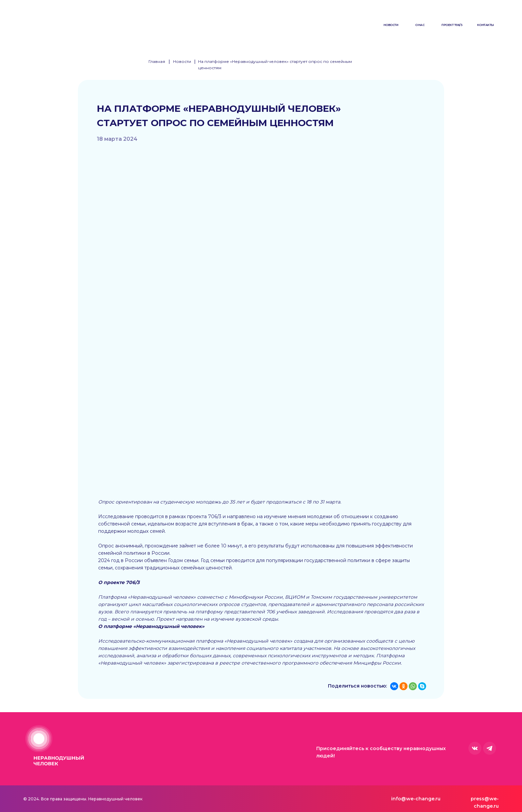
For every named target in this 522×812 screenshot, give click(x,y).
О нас (420, 25)
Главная (157, 61)
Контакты (486, 25)
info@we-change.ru (416, 799)
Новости (391, 25)
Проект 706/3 (452, 25)
